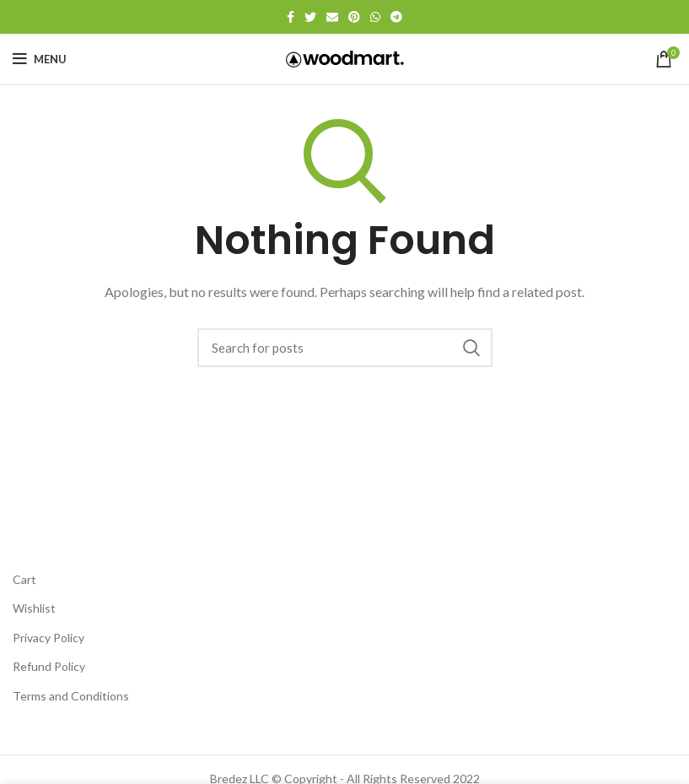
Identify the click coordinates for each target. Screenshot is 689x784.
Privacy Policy (48, 638)
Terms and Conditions (71, 696)
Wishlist (34, 608)
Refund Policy (49, 666)
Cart (24, 579)
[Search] (345, 348)
